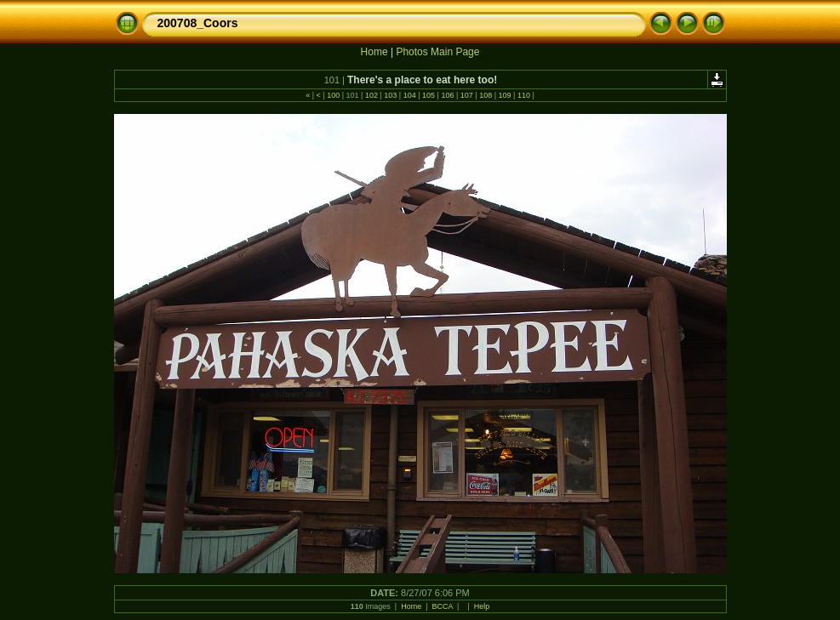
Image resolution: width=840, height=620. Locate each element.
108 (486, 95)
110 (523, 95)
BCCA (443, 606)
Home (374, 52)
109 (505, 95)
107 (466, 95)
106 (448, 95)
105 (429, 95)
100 (334, 95)
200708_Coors (198, 23)
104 (409, 95)
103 (391, 95)
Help (482, 606)
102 (371, 95)
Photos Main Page (437, 52)
